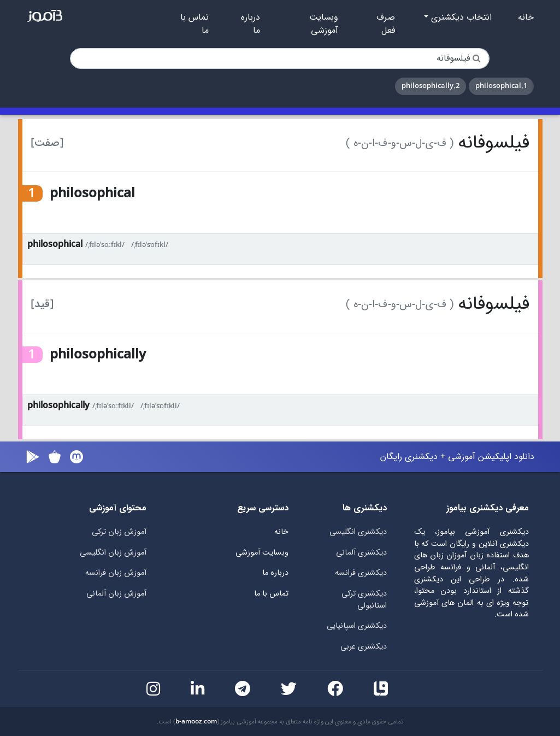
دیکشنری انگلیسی (358, 532)
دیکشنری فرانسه (361, 573)
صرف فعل (386, 24)
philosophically (58, 406)
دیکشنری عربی (364, 647)
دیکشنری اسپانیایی (357, 626)
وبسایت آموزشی (324, 24)
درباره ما (250, 24)
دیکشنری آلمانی (361, 553)
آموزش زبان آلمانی (116, 594)
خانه (526, 17)
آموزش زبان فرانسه (116, 573)
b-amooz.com (196, 722)
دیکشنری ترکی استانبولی (364, 600)
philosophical (55, 245)
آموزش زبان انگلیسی (113, 553)
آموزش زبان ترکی (119, 532)
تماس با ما (194, 24)
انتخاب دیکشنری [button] (460, 17)
